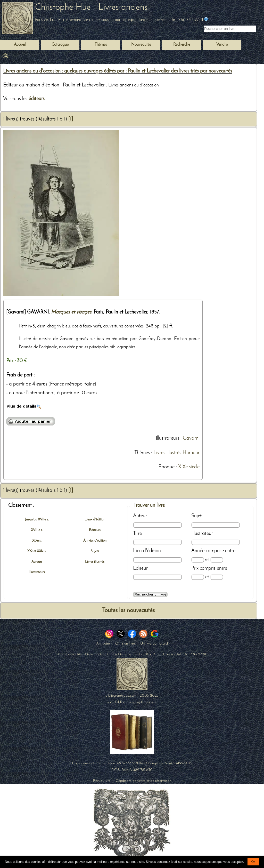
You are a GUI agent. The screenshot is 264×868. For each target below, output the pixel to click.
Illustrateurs (167, 438)
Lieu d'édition (147, 551)
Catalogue (60, 45)
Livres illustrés (167, 453)
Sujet (196, 516)
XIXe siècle (189, 467)
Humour (191, 453)
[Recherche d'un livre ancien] (230, 29)
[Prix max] (217, 577)
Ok (253, 862)
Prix (195, 568)
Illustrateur (202, 534)
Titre (137, 534)
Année (198, 551)
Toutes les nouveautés (128, 610)
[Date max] (217, 560)
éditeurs (37, 99)
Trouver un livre (149, 505)
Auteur (140, 516)
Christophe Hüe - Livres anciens (91, 8)
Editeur (140, 568)
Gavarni (191, 438)
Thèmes (142, 453)
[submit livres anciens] (261, 29)
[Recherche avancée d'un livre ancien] (150, 594)
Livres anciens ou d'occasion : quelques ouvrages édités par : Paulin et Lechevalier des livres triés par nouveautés (118, 71)
